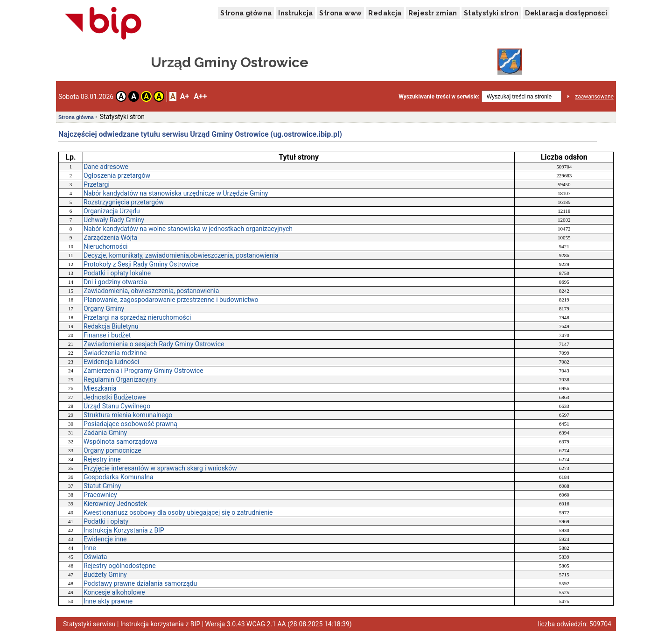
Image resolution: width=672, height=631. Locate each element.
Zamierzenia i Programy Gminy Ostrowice (143, 371)
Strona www (340, 13)
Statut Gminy (102, 486)
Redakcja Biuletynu (111, 326)
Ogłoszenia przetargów (117, 175)
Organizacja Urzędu (112, 211)
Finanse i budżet (107, 335)
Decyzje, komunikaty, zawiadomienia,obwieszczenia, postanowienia (181, 255)
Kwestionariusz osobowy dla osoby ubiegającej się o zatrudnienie (178, 512)
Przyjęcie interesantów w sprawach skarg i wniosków (160, 468)
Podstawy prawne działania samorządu (140, 583)
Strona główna (246, 13)
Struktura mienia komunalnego (128, 415)
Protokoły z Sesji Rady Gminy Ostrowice (141, 264)
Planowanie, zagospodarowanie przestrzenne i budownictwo (171, 300)
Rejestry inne (102, 459)
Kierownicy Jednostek (115, 504)
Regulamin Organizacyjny (120, 379)
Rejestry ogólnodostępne (120, 566)
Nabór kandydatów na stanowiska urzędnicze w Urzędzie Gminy (176, 193)
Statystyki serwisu (89, 624)
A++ (200, 96)
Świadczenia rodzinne (115, 353)
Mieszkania (100, 388)
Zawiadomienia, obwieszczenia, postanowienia (151, 291)
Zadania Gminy (105, 433)
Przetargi (97, 184)
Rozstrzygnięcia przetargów (124, 202)
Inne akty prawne (108, 601)
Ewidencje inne (105, 539)
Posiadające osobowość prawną (130, 424)
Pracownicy (100, 495)
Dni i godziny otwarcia (115, 282)
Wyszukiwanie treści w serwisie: (439, 97)
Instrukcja (295, 13)
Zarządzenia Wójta (110, 238)
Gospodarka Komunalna (119, 477)
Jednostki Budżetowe (115, 397)
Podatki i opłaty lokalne (117, 273)
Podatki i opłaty (106, 521)
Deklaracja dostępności (566, 13)
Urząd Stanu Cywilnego (117, 406)
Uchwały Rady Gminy (114, 220)
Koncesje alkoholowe (114, 592)
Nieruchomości (106, 246)
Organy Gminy (104, 308)
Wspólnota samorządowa (121, 442)
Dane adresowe (106, 167)
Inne (90, 548)
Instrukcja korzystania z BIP (160, 624)
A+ (185, 96)
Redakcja (385, 13)
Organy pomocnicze (112, 450)
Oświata (95, 557)
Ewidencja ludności (111, 362)
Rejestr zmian (433, 13)
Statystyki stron (491, 13)
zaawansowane (594, 97)
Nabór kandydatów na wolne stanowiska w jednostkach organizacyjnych (188, 229)
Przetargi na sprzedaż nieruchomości (137, 317)
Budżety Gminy (105, 575)
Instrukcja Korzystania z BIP (124, 530)
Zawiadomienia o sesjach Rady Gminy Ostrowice (154, 344)
